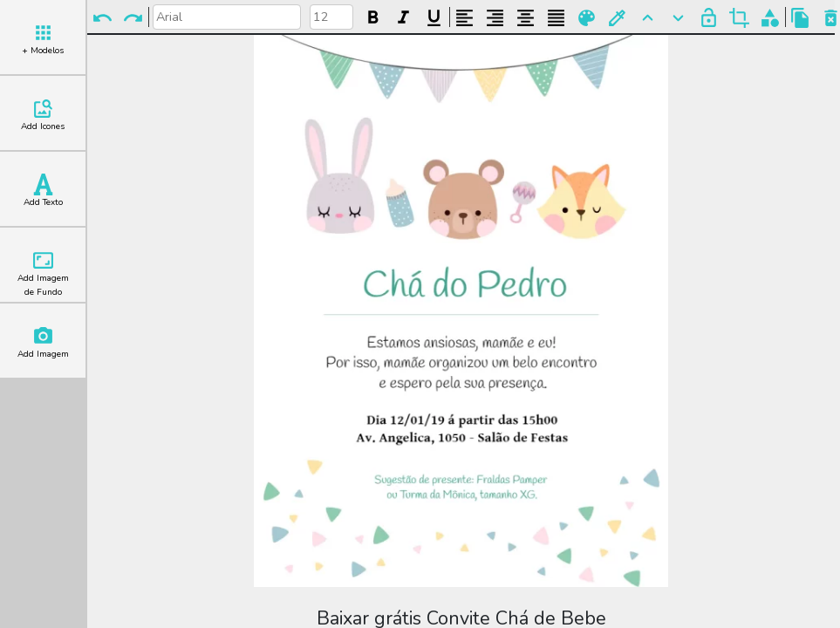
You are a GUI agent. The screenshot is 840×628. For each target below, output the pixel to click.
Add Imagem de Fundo (43, 274)
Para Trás (678, 18)
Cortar (739, 18)
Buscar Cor (617, 18)
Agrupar (770, 18)
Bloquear (709, 18)
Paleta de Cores (587, 18)
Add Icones (43, 115)
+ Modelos (43, 39)
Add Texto (43, 191)
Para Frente (648, 18)
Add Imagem (43, 343)
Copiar (800, 18)
